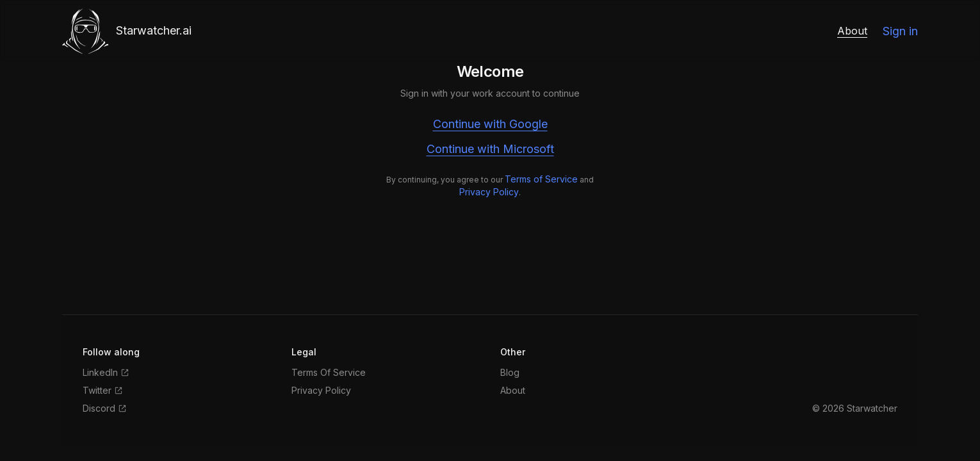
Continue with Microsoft (490, 149)
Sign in (900, 31)
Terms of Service (541, 179)
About (852, 31)
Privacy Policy (489, 192)
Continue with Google (490, 124)
